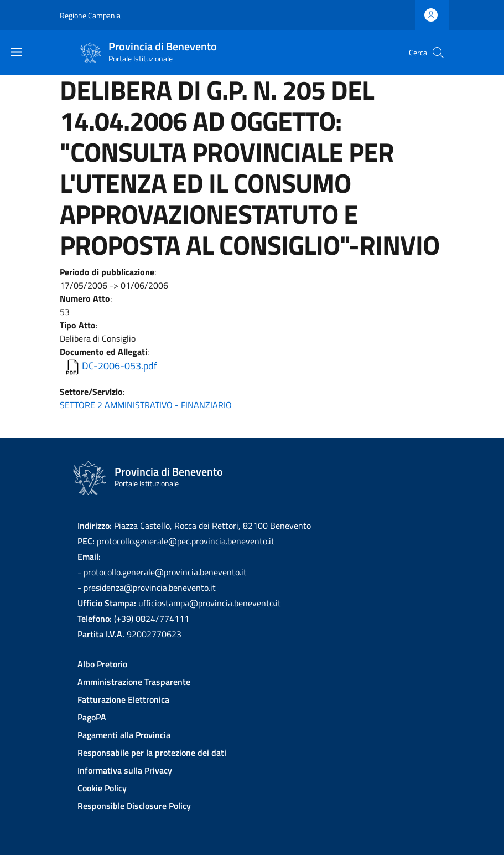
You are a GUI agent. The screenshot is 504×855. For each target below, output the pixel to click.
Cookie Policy (102, 788)
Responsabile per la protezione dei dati (152, 753)
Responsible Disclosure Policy (134, 806)
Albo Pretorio (102, 664)
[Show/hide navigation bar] (17, 52)
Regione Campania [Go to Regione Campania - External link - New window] (90, 15)
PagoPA (92, 717)
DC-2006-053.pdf (119, 366)
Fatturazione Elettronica (123, 699)
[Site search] (438, 53)
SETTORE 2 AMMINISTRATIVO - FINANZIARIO (146, 405)
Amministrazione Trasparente (134, 682)
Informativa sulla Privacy (125, 770)
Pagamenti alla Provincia (124, 735)
